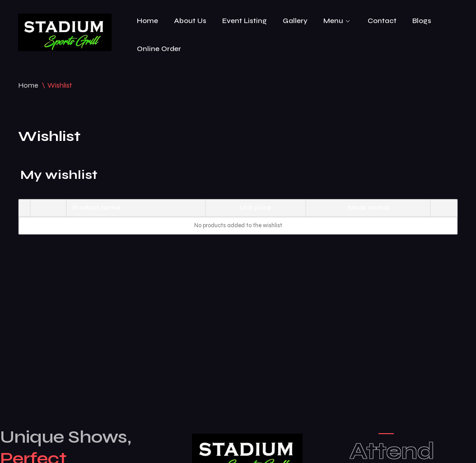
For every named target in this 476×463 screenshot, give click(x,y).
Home (147, 21)
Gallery (295, 21)
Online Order (159, 49)
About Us (190, 21)
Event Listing (245, 21)
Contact (382, 21)
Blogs (422, 21)
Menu (333, 21)
